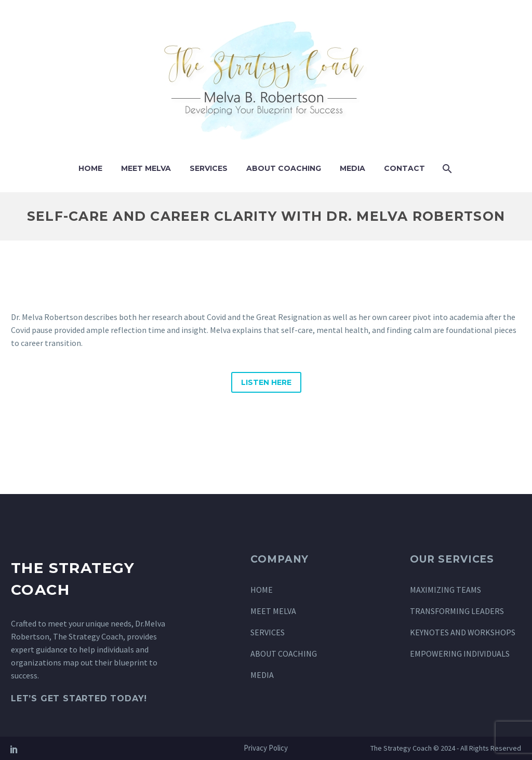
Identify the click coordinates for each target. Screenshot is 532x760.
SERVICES (268, 632)
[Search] (446, 169)
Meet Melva (146, 168)
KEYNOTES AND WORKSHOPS (463, 632)
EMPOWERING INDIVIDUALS (460, 654)
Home (90, 168)
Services (209, 168)
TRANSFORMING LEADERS (457, 611)
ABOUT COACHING (284, 654)
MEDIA (262, 675)
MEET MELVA (273, 611)
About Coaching (284, 168)
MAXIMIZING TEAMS (445, 590)
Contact (404, 168)
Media (353, 168)
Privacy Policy (266, 748)
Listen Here (266, 382)
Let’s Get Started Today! (79, 698)
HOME (262, 590)
